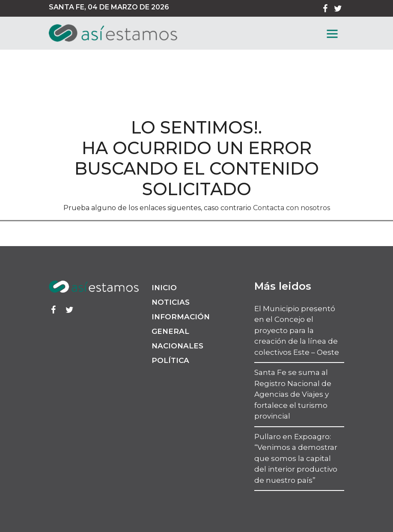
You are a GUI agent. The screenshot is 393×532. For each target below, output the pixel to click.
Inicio (164, 288)
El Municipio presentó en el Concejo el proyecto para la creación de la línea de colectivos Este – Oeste (297, 330)
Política (170, 360)
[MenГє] (332, 34)
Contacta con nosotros (292, 208)
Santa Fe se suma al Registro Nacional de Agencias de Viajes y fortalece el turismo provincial (293, 394)
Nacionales (177, 346)
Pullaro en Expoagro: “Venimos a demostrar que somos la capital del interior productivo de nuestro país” (296, 458)
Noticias (171, 302)
